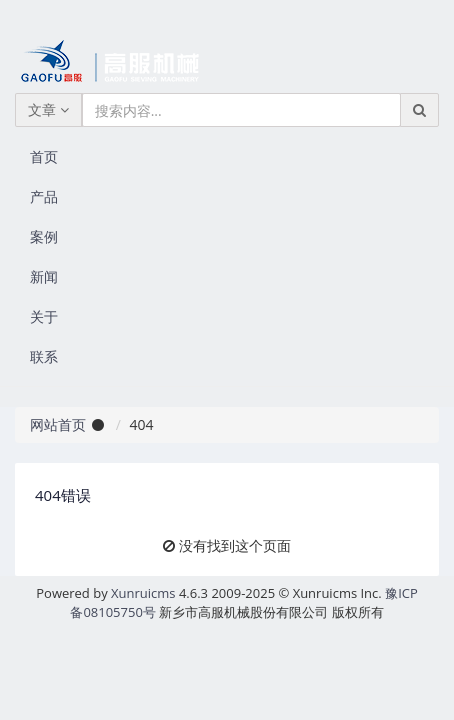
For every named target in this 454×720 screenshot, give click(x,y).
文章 (48, 109)
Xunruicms (143, 593)
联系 (44, 356)
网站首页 (58, 424)
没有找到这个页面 (235, 545)
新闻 (44, 276)
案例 (44, 236)
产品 (44, 196)
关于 (44, 316)
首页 (44, 156)
